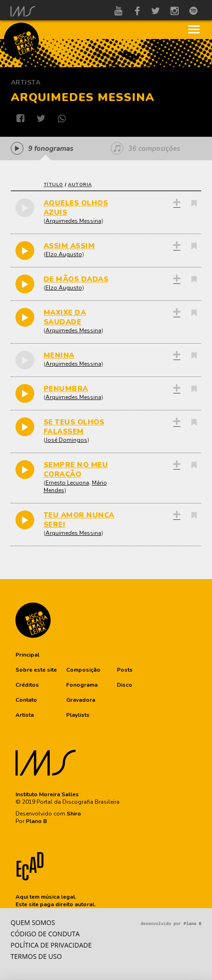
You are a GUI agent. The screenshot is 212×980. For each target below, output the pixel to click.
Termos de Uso (36, 956)
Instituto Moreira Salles (47, 794)
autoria (80, 185)
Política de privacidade (51, 945)
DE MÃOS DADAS (76, 279)
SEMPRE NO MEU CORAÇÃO (76, 470)
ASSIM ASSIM (69, 246)
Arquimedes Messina (73, 221)
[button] (27, 655)
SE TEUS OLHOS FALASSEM (74, 427)
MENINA (59, 355)
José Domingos (66, 440)
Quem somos (33, 922)
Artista (26, 82)
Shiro (74, 814)
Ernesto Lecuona (67, 483)
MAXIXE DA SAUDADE (65, 317)
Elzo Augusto (64, 254)
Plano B (36, 821)
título (53, 185)
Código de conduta (45, 934)
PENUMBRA (66, 389)
